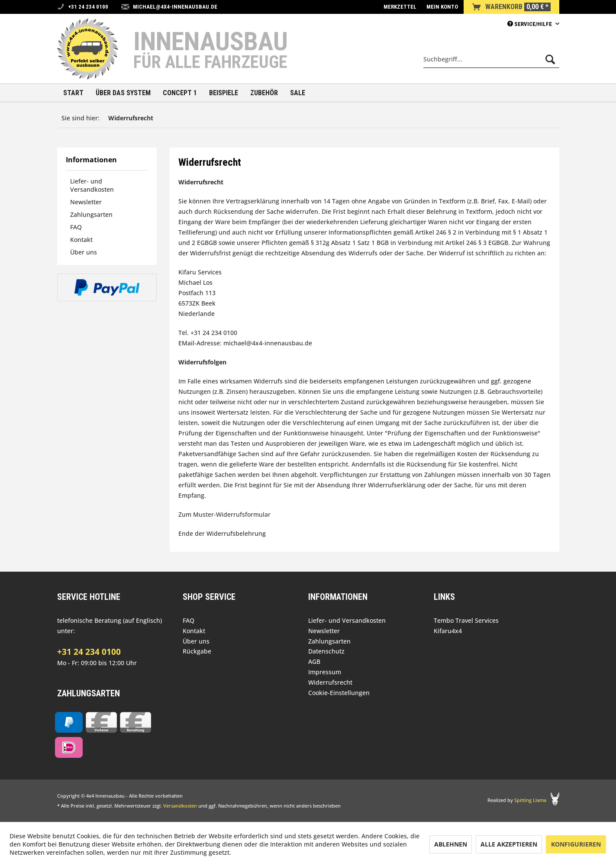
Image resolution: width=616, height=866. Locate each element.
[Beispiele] (224, 93)
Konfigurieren (576, 844)
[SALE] (298, 93)
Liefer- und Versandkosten (92, 185)
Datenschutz (326, 651)
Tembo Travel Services (466, 620)
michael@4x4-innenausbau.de (175, 7)
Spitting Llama (530, 800)
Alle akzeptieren (509, 844)
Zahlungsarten (91, 214)
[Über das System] (123, 93)
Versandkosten (180, 806)
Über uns (84, 252)
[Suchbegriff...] (491, 59)
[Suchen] (550, 59)
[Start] (73, 93)
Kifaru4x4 (448, 631)
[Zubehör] (264, 93)
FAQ (76, 227)
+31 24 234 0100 (89, 652)
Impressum (325, 672)
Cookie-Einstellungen (339, 693)
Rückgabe (197, 651)
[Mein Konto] (442, 7)
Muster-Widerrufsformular (232, 514)
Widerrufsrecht (330, 682)
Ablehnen (451, 844)
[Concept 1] (180, 93)
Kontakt (81, 240)
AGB (314, 662)
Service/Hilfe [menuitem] (530, 24)
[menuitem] (400, 7)
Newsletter (86, 202)
